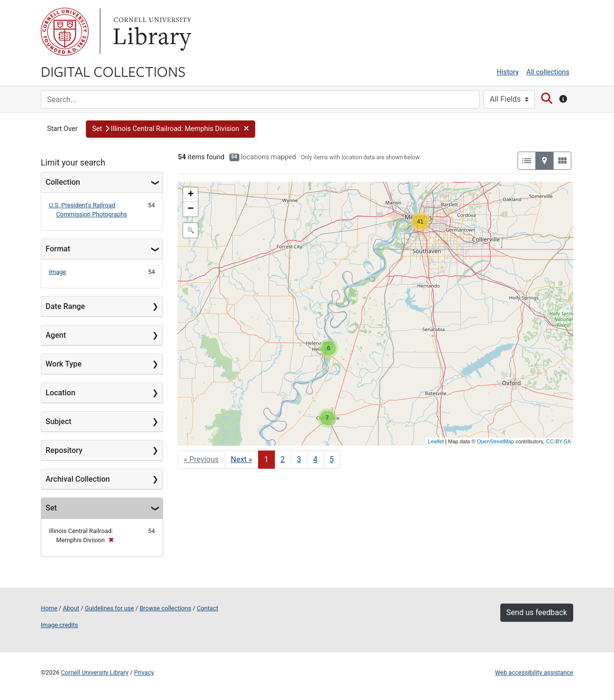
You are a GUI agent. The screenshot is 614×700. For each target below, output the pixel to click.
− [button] (191, 209)
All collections (548, 72)
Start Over (62, 129)
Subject (59, 421)
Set (51, 508)
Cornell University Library (95, 672)
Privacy (144, 672)
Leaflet (436, 441)
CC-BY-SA (558, 441)
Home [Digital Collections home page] (49, 608)
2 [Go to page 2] (283, 459)
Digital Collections (113, 71)
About (71, 608)
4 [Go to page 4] (315, 459)
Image (58, 272)
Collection (63, 182)
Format (58, 249)
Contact (207, 608)
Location (60, 393)
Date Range (65, 306)
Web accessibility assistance (534, 672)
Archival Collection (78, 479)
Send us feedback (537, 612)
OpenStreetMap (496, 441)
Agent (56, 335)
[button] (171, 129)
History (508, 72)
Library (151, 32)
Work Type (64, 364)
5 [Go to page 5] (332, 459)
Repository (64, 450)
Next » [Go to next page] (242, 459)
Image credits (59, 625)
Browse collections (165, 608)
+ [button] (191, 195)
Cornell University (65, 32)
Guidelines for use (109, 608)
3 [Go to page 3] (299, 459)
